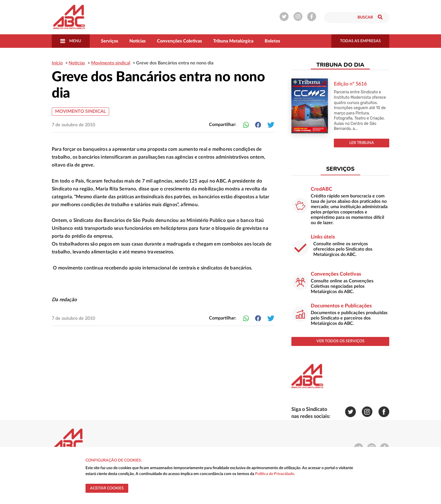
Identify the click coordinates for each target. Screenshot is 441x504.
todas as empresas (360, 41)
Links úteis (323, 237)
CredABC (321, 189)
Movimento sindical (80, 111)
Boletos (272, 41)
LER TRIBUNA (362, 143)
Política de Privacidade (274, 474)
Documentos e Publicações (341, 306)
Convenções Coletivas (179, 41)
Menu (71, 41)
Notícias (138, 41)
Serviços (110, 41)
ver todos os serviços (340, 341)
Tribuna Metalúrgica (233, 41)
